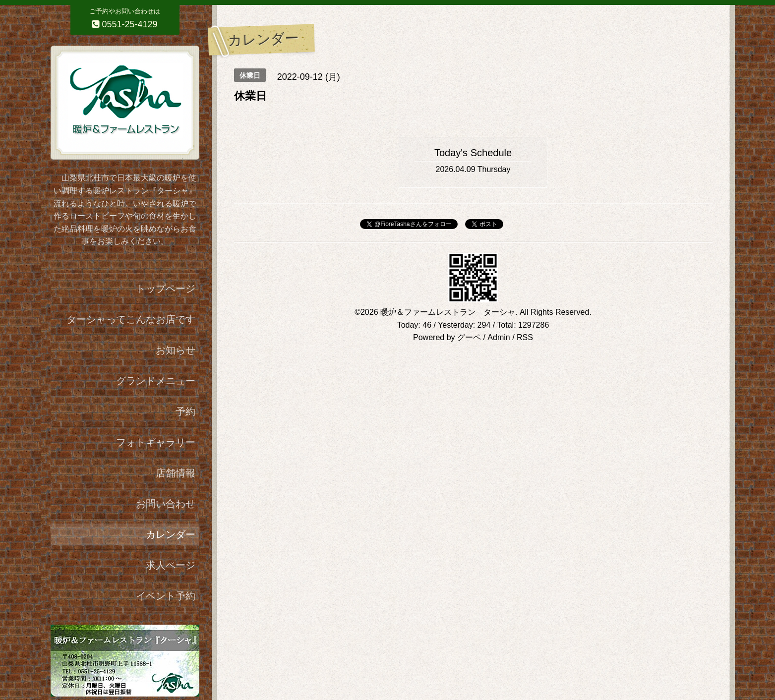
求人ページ (171, 565)
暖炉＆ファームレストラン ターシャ (448, 312)
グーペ (469, 337)
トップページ (166, 289)
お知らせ (176, 350)
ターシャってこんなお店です (131, 319)
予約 (185, 411)
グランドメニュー (156, 381)
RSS (525, 337)
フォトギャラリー (156, 442)
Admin (499, 337)
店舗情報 (176, 473)
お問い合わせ (166, 504)
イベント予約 (166, 596)
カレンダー (171, 534)
